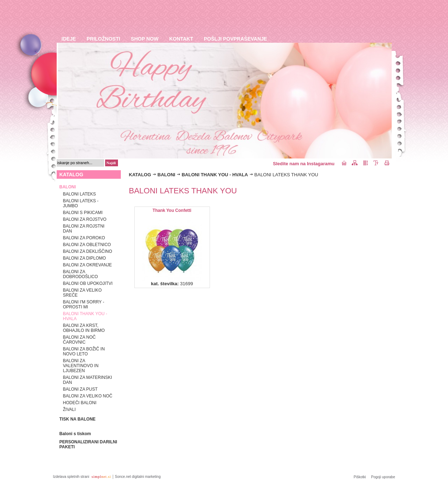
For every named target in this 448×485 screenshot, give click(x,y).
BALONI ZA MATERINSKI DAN (88, 380)
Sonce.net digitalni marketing (138, 477)
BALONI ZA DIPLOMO (85, 258)
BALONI (166, 175)
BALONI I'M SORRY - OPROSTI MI (84, 304)
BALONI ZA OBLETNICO (87, 245)
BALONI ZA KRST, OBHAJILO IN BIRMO (84, 328)
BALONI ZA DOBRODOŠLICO (81, 274)
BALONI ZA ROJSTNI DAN (84, 229)
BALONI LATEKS (79, 194)
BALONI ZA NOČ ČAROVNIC (79, 340)
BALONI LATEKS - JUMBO (81, 203)
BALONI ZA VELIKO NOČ (88, 396)
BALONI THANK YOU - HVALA (85, 316)
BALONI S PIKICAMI (83, 213)
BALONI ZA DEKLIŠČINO (88, 251)
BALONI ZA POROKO (84, 238)
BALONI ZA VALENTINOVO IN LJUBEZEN (81, 366)
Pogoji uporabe (383, 477)
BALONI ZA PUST (80, 389)
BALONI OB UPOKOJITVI (88, 283)
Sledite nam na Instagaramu (304, 164)
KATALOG (140, 175)
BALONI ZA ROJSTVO (85, 219)
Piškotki (360, 477)
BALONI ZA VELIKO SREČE (83, 293)
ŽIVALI (69, 410)
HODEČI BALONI (80, 403)
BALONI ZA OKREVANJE (87, 265)
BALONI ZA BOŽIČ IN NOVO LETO (84, 351)
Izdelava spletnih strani (72, 477)
